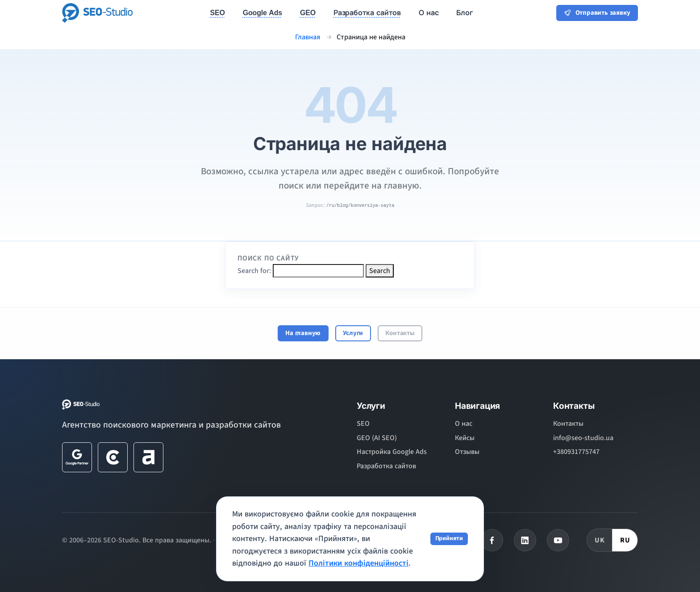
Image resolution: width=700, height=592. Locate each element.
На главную (303, 333)
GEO (308, 13)
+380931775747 (576, 452)
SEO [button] (218, 13)
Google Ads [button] (262, 13)
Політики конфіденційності (358, 563)
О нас (464, 424)
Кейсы (465, 438)
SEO (363, 424)
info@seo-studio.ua (583, 438)
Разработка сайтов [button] (367, 13)
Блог (465, 13)
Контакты (400, 333)
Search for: (254, 271)
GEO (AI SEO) (377, 438)
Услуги (353, 333)
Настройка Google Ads (392, 452)
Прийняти (449, 538)
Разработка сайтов (386, 466)
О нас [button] (429, 13)
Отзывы (467, 452)
